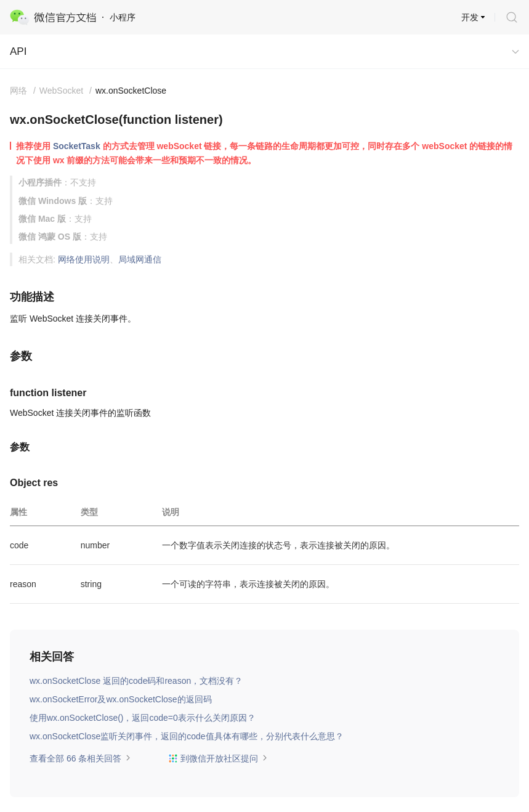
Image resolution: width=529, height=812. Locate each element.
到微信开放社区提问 (218, 758)
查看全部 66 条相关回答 (80, 758)
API (18, 51)
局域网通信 (140, 259)
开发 (470, 17)
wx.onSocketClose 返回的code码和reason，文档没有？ (136, 681)
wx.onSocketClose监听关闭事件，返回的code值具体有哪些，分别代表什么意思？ (187, 736)
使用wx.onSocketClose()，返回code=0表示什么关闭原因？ (143, 718)
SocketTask (77, 146)
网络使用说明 (84, 259)
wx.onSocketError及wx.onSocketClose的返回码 (121, 699)
